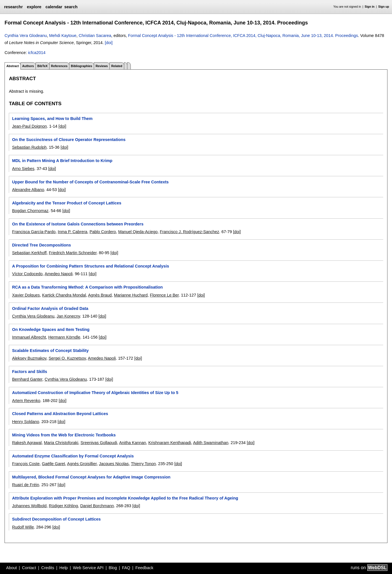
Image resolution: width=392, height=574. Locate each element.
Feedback (144, 568)
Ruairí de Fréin (25, 485)
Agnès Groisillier (82, 464)
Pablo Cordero (103, 232)
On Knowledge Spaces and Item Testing (51, 330)
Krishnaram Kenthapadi (170, 443)
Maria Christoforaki (61, 443)
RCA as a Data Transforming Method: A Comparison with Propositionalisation (87, 287)
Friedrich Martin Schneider (73, 253)
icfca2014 (37, 53)
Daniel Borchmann (97, 506)
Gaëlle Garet (53, 464)
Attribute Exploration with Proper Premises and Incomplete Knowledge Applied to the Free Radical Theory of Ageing (125, 498)
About (12, 568)
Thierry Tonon (144, 464)
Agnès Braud (100, 295)
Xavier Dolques (26, 295)
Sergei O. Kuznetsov (67, 358)
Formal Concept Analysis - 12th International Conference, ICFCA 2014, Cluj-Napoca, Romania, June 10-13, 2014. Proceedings (243, 36)
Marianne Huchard (131, 295)
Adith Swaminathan (211, 443)
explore (34, 7)
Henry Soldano (25, 422)
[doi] (109, 43)
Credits (48, 568)
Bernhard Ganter (27, 379)
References (59, 66)
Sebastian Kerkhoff (29, 253)
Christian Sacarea (95, 36)
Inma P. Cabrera (72, 232)
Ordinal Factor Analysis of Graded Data (50, 308)
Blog (113, 568)
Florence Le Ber (164, 295)
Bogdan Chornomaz (30, 211)
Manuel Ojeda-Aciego (138, 232)
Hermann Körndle (64, 337)
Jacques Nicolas (114, 464)
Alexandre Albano (28, 190)
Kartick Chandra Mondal (64, 295)
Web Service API (88, 568)
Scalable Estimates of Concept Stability (50, 351)
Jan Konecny (68, 316)
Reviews (102, 66)
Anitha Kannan (132, 443)
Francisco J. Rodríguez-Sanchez (189, 232)
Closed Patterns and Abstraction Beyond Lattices (60, 414)
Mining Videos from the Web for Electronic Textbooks (64, 435)
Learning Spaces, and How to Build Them (52, 119)
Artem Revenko (26, 401)
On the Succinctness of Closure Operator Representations (69, 140)
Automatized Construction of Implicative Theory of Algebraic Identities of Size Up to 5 (95, 393)
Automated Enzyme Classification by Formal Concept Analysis (73, 456)
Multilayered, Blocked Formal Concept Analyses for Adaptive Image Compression (91, 477)
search (71, 7)
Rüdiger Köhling (63, 506)
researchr (13, 7)
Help (64, 568)
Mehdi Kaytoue (63, 36)
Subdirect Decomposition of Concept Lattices (56, 519)
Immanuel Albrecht (29, 337)
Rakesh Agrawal (27, 443)
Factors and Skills (29, 372)
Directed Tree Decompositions (41, 245)
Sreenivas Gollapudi (99, 443)
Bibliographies (81, 66)
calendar (54, 7)
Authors (28, 66)
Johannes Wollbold (29, 506)
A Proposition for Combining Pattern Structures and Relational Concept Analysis (90, 266)
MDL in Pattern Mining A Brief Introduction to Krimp (62, 161)
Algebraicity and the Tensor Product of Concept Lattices (67, 203)
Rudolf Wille (23, 527)
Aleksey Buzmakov (29, 358)
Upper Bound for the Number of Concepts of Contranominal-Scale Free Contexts (90, 182)
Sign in (370, 7)
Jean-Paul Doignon (29, 126)
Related (117, 66)
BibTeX (42, 66)
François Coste (26, 464)
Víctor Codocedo (27, 274)
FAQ (126, 568)
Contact (29, 568)
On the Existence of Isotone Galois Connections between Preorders (78, 224)
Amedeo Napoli (59, 274)
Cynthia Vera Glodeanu (26, 36)
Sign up (384, 7)
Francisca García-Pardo (34, 232)
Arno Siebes (23, 169)
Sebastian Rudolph (29, 147)
